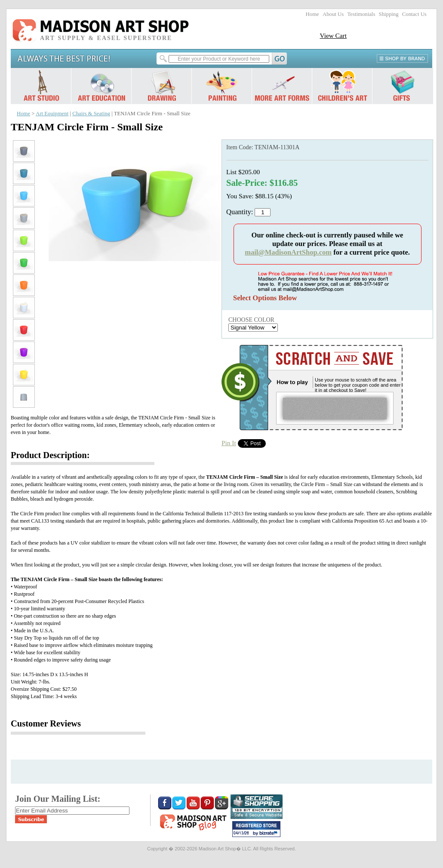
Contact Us (414, 14)
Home (312, 14)
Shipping (389, 14)
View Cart (333, 35)
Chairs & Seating (91, 114)
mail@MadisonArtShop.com (288, 252)
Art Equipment (52, 114)
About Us (333, 14)
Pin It (229, 443)
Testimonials (361, 14)
